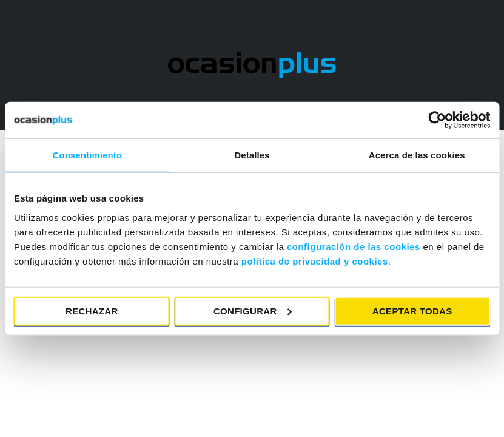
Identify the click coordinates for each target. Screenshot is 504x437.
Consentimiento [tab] (87, 155)
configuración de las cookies (354, 246)
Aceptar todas (412, 310)
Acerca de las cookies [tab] (417, 155)
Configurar (253, 310)
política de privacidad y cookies (315, 261)
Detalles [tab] (252, 155)
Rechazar (92, 310)
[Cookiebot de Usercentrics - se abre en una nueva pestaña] (437, 120)
